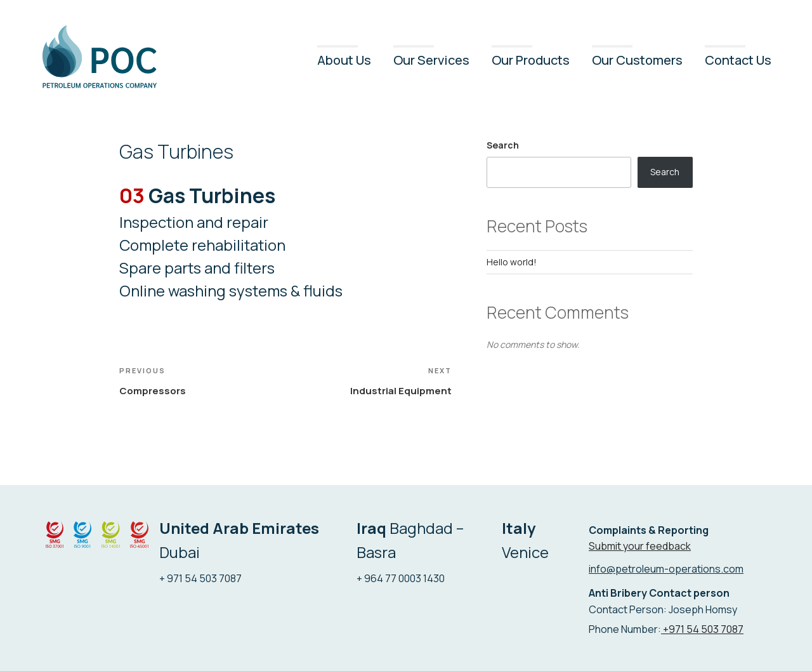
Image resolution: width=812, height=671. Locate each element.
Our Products (531, 60)
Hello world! (512, 262)
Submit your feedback (640, 546)
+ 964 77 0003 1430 (401, 578)
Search (503, 145)
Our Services (431, 60)
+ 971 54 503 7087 (200, 578)
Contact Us (738, 60)
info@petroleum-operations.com (666, 569)
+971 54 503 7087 (702, 629)
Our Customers (637, 60)
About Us (344, 60)
